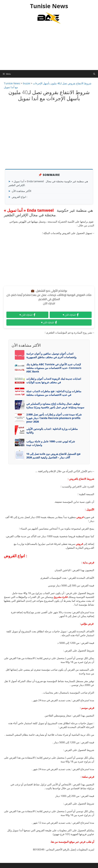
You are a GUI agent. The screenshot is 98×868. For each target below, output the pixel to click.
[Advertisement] (49, 48)
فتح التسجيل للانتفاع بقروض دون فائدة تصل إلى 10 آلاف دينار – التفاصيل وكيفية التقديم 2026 (53, 456)
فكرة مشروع (61, 597)
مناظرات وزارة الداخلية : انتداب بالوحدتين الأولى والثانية (52, 431)
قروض (80, 517)
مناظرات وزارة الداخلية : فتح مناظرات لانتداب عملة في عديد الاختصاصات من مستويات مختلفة (54, 393)
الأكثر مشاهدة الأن (22, 191)
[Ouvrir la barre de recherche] (94, 74)
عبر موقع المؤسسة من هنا (65, 842)
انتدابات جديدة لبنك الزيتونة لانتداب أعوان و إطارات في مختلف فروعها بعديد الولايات (54, 380)
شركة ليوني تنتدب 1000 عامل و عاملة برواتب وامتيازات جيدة (51, 443)
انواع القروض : (20, 197)
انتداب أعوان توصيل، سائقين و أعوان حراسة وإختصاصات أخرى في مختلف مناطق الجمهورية (51, 355)
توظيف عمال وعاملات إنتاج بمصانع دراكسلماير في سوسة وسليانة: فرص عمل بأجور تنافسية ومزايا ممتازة (55, 405)
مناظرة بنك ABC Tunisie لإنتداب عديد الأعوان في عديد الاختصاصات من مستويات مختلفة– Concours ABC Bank (54, 368)
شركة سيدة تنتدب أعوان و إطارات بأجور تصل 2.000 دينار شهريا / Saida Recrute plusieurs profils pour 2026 (54, 418)
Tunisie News (49, 6)
